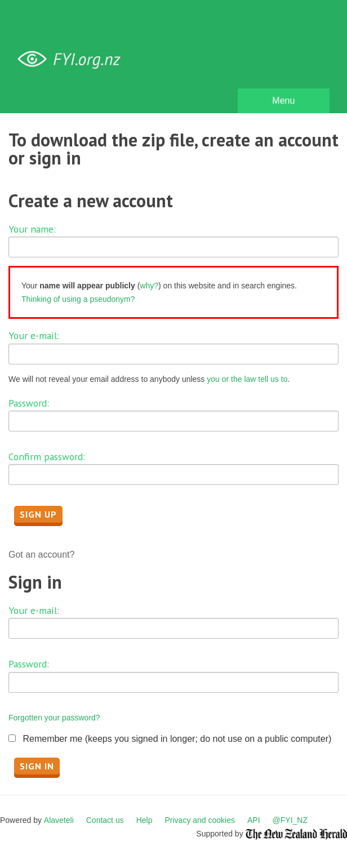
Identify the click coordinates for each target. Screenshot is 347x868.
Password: (29, 403)
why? (149, 286)
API (254, 820)
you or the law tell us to (247, 379)
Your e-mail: (34, 335)
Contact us (105, 820)
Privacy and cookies (200, 820)
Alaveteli (59, 820)
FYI (73, 59)
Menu (283, 101)
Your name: (32, 229)
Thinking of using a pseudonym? (78, 299)
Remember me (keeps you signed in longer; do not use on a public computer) (177, 739)
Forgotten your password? (54, 718)
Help (144, 820)
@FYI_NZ (290, 820)
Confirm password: (47, 457)
